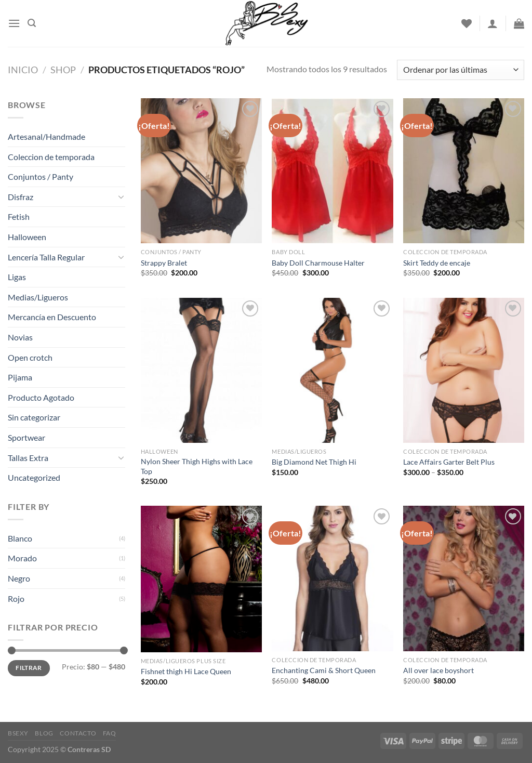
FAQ (110, 733)
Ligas (17, 277)
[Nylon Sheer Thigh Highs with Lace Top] (201, 370)
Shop (63, 70)
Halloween (27, 237)
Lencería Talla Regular (46, 257)
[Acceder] (493, 23)
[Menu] (14, 23)
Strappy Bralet (164, 263)
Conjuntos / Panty (41, 176)
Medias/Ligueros (38, 297)
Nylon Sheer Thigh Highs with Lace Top (197, 466)
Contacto (78, 733)
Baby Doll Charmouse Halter (318, 263)
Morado (22, 558)
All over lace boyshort (438, 670)
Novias (20, 337)
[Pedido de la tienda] (461, 70)
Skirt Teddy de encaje (437, 263)
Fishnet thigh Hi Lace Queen (186, 671)
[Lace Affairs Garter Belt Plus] (464, 370)
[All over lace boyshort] (464, 578)
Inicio (23, 70)
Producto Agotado (41, 397)
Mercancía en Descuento (52, 317)
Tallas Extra (28, 458)
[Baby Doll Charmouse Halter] (332, 171)
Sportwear (26, 437)
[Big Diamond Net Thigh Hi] (332, 370)
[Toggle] (121, 196)
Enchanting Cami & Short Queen (324, 670)
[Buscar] (32, 23)
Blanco (20, 538)
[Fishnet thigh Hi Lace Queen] (201, 579)
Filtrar (29, 668)
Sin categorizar (34, 417)
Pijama (20, 377)
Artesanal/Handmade (46, 136)
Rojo (16, 598)
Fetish (19, 216)
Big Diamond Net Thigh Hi (314, 462)
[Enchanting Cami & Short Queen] (332, 578)
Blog (44, 733)
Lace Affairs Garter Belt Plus (449, 462)
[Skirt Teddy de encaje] (464, 171)
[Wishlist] (467, 23)
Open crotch (30, 357)
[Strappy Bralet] (201, 171)
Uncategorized (34, 477)
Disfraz (21, 197)
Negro (19, 578)
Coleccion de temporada (51, 157)
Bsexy (18, 733)
